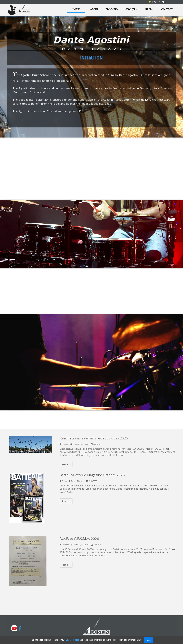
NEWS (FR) (131, 9)
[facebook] (20, 628)
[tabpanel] (91, 124)
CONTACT (167, 9)
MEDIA (149, 9)
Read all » (66, 464)
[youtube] (14, 628)
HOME (76, 9)
